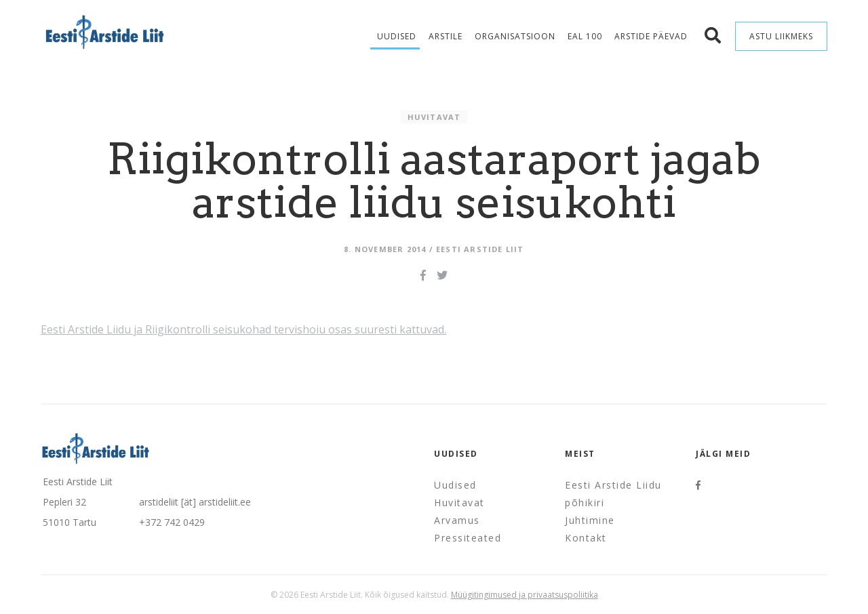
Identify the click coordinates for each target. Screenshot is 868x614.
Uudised (397, 36)
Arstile (446, 36)
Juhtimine (590, 520)
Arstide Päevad (651, 36)
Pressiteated (468, 538)
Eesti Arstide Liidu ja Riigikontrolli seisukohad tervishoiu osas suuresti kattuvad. (243, 329)
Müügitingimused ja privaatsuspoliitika (525, 595)
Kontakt (586, 538)
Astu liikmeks (781, 36)
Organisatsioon (515, 36)
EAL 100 (585, 36)
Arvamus (457, 520)
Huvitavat (434, 117)
